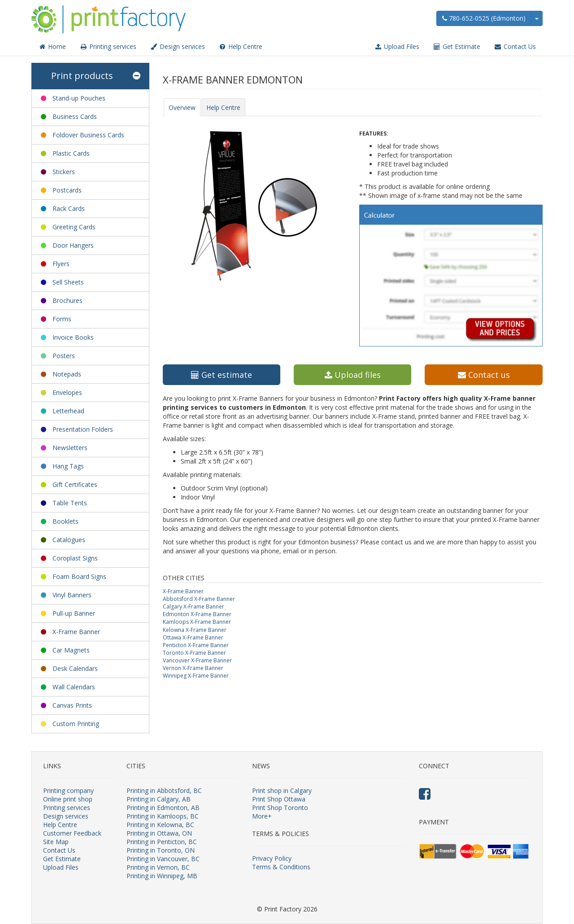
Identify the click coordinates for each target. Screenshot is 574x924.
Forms (62, 319)
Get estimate (222, 375)
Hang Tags (68, 466)
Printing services (108, 46)
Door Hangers (73, 245)
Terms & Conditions (281, 867)
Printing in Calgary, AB (159, 799)
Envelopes (67, 392)
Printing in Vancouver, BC (163, 859)
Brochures (67, 300)
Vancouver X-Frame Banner (197, 660)
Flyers (61, 264)
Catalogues (69, 540)
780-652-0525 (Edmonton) (484, 18)
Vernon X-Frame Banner (193, 668)
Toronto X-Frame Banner (194, 653)
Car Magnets (71, 650)
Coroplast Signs (75, 558)
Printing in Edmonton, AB (163, 808)
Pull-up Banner (74, 613)
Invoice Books (73, 337)
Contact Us (515, 46)
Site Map (56, 842)
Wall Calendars (74, 687)
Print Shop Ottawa (279, 799)
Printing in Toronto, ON (161, 850)
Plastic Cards (71, 153)
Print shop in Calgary (282, 790)
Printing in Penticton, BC (162, 842)
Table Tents (70, 503)
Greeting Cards (74, 227)
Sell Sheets (68, 282)
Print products (96, 76)
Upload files (353, 375)
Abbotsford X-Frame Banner (199, 599)
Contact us (484, 375)
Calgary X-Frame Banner (194, 607)
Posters (64, 356)
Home (52, 46)
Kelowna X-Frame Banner (195, 630)
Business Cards (75, 116)
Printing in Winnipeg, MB (162, 876)
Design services (177, 46)
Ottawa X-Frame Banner (193, 637)
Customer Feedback (72, 833)
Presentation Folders (83, 429)
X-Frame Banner (76, 632)
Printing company (68, 790)
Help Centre (240, 46)
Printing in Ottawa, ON (159, 833)
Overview (182, 107)
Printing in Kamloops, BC (163, 816)
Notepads (67, 374)
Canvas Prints (72, 705)
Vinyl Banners (72, 595)
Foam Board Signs (79, 576)
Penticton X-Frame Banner (196, 645)
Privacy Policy (272, 858)
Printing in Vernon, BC (158, 867)
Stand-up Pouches (79, 98)
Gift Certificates (75, 484)
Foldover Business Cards (88, 135)
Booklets (65, 521)
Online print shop (68, 799)
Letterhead (68, 411)
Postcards (67, 190)
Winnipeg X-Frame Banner (196, 676)
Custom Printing (76, 724)
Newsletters (70, 448)
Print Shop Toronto (280, 808)
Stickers (64, 172)
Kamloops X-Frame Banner (197, 622)
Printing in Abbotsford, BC (164, 790)
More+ (262, 816)
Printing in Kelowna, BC (160, 825)
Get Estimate (457, 46)
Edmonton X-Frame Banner (197, 614)
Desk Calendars (75, 668)
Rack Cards (69, 208)
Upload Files (397, 46)
